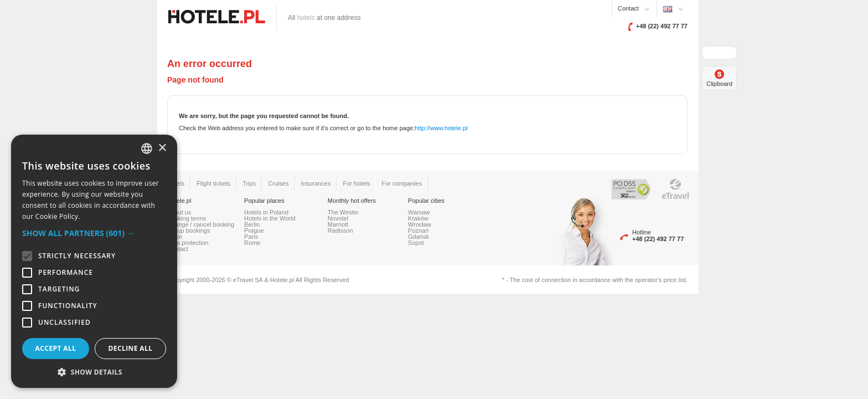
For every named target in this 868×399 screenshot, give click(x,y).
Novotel (338, 218)
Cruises (278, 183)
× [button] (162, 148)
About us (179, 212)
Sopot (416, 243)
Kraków (418, 218)
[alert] (94, 261)
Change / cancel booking (201, 224)
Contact (628, 8)
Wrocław (420, 224)
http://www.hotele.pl (441, 128)
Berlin (252, 224)
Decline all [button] (131, 348)
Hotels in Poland (266, 212)
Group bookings (189, 231)
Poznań (418, 231)
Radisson (340, 231)
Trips (249, 183)
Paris (251, 237)
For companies (402, 183)
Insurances (316, 183)
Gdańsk (418, 237)
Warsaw (419, 212)
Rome (252, 243)
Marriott (338, 224)
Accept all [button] (56, 348)
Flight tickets (213, 183)
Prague (254, 231)
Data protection (188, 243)
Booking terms (187, 218)
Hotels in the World (270, 218)
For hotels (356, 183)
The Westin (343, 212)
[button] (94, 233)
